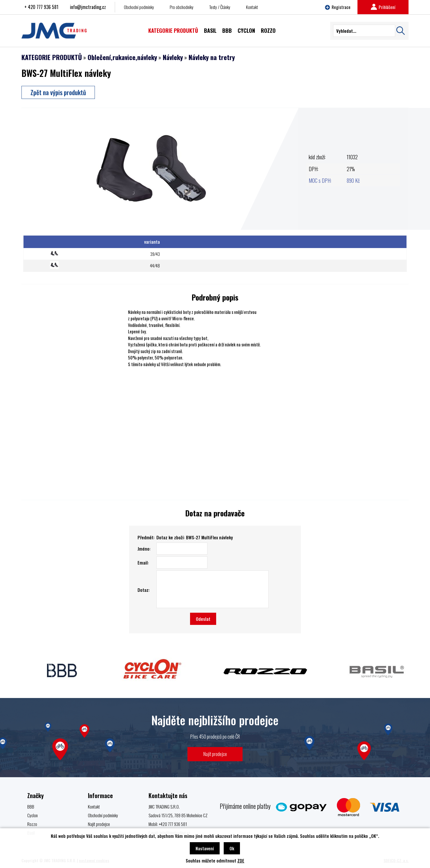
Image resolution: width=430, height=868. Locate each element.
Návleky (173, 57)
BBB (31, 806)
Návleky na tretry (212, 57)
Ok (232, 848)
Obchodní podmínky (139, 7)
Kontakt (252, 7)
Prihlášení (383, 7)
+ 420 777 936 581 (41, 7)
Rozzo (32, 824)
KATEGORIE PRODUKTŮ (52, 57)
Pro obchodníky (182, 7)
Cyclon (32, 815)
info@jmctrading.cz (88, 7)
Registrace (338, 7)
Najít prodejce (215, 754)
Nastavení (205, 848)
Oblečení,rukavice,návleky (122, 57)
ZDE (241, 860)
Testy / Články (220, 7)
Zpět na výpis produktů (58, 92)
